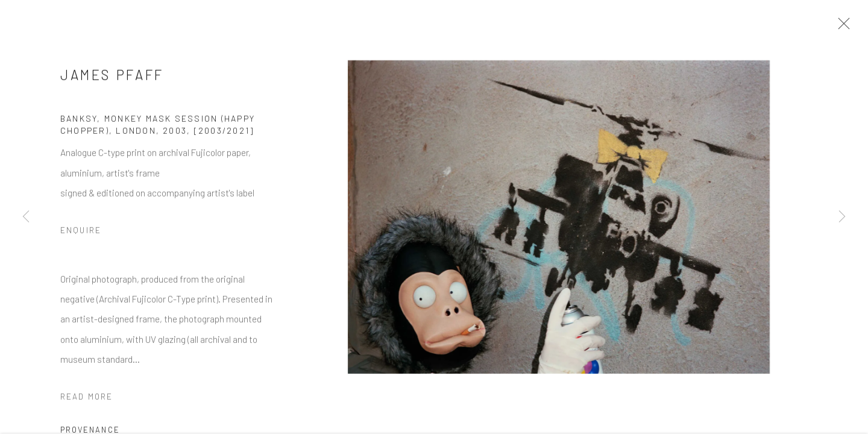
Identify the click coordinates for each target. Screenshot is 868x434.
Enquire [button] (81, 233)
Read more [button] (86, 400)
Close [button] (841, 27)
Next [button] (842, 217)
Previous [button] (26, 217)
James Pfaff (112, 78)
